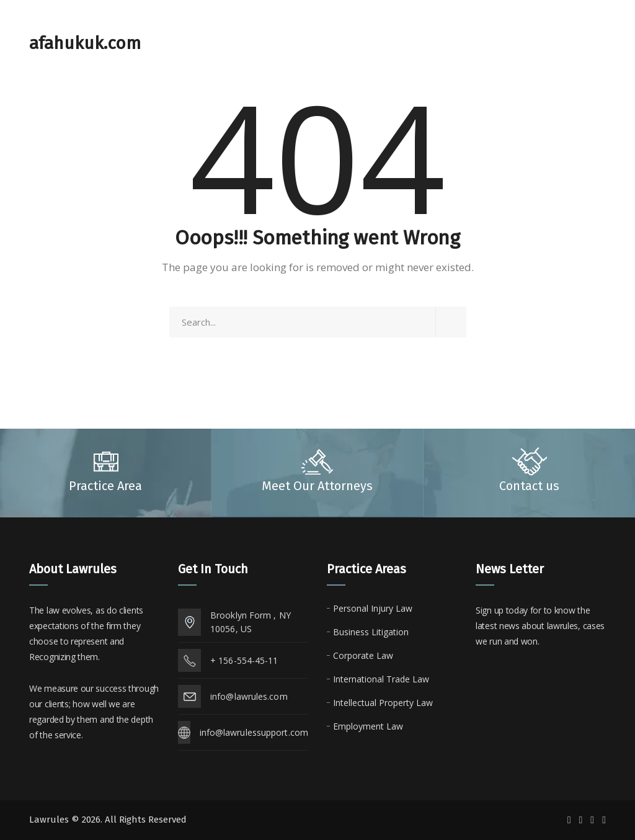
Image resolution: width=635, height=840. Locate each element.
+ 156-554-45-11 (244, 660)
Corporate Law (363, 655)
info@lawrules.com (249, 696)
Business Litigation (371, 632)
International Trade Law (381, 679)
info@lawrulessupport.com (254, 732)
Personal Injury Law (373, 608)
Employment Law (368, 726)
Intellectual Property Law (383, 703)
